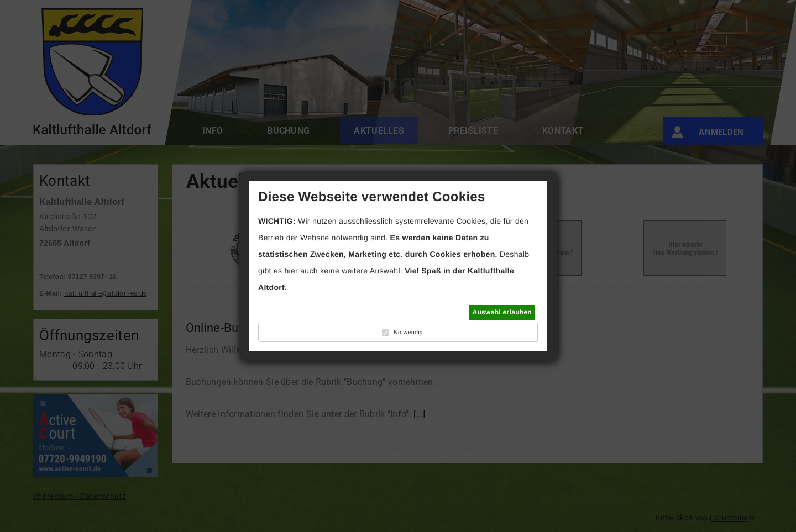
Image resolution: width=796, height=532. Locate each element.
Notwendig (408, 333)
